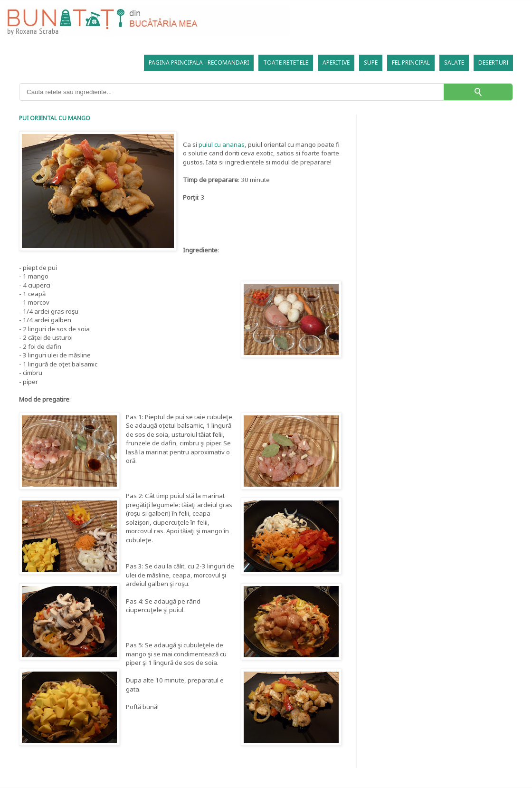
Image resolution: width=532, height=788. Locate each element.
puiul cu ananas (222, 144)
